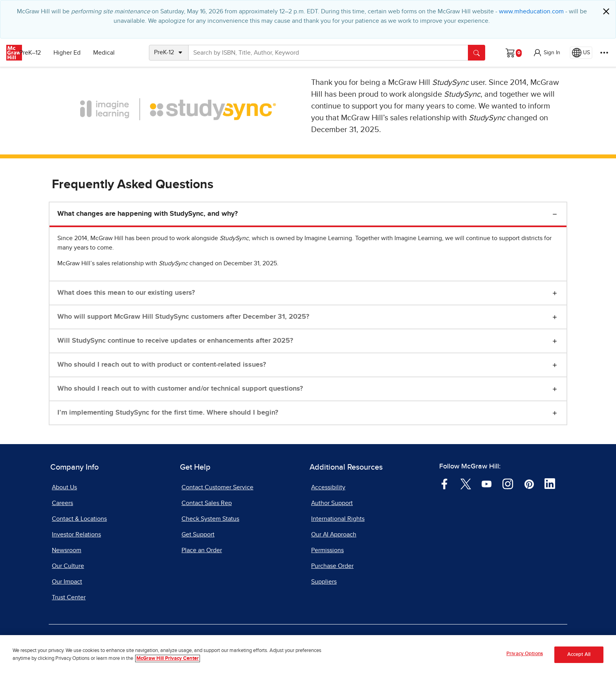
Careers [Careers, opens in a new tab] (62, 503)
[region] (308, 655)
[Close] (606, 11)
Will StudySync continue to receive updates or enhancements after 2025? (175, 341)
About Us (64, 487)
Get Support (198, 534)
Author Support (332, 503)
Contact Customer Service (217, 487)
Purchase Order (332, 566)
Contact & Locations (79, 519)
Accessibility (328, 487)
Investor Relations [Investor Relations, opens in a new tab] (76, 534)
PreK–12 (42, 53)
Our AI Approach (334, 534)
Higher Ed (79, 53)
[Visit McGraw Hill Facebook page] (445, 483)
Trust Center (69, 597)
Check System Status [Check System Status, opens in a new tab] (210, 519)
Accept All (579, 655)
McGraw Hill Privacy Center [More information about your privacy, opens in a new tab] (168, 658)
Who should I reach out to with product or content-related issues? (162, 365)
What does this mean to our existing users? (126, 293)
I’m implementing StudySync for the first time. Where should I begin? (168, 413)
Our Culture (68, 566)
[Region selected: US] (581, 53)
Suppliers (324, 582)
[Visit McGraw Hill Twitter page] (466, 483)
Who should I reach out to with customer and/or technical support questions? (180, 389)
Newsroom (67, 550)
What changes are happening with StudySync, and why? (148, 214)
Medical (116, 53)
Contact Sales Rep (207, 503)
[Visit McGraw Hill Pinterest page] (529, 483)
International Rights (338, 519)
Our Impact (67, 582)
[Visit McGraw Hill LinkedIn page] (550, 483)
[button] (546, 53)
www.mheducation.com (531, 11)
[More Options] (604, 53)
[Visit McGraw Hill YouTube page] (487, 483)
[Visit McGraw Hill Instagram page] (508, 483)
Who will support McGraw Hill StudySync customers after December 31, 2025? (183, 317)
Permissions (327, 550)
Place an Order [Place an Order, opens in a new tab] (202, 550)
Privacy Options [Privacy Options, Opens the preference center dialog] (525, 654)
